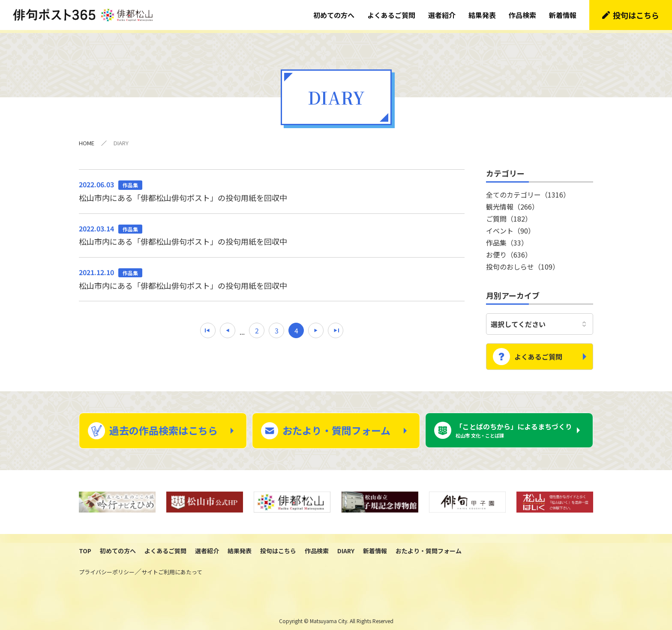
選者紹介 (442, 15)
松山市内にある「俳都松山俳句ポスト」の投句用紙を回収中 (272, 188)
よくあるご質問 (391, 15)
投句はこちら (636, 15)
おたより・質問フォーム (336, 424)
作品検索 (522, 15)
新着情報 (563, 15)
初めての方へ (334, 15)
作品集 (507, 240)
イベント (510, 228)
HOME (87, 140)
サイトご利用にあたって (172, 566)
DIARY (346, 545)
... (242, 329)
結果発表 (482, 15)
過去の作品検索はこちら (163, 424)
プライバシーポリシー (107, 566)
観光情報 (512, 204)
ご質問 (509, 216)
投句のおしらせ (523, 264)
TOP (85, 545)
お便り (509, 252)
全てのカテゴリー (528, 192)
